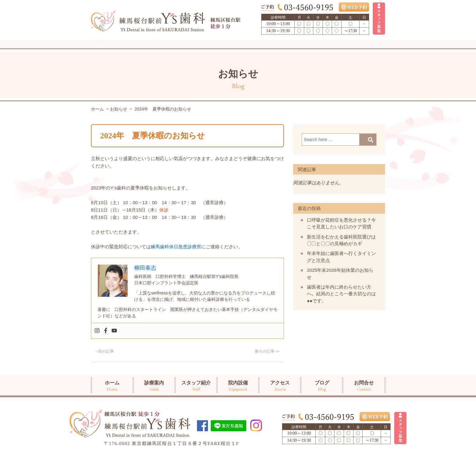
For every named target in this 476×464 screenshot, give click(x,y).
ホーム (112, 51)
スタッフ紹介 (196, 51)
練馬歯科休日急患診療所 (176, 259)
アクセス (280, 51)
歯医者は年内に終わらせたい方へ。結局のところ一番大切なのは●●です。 (341, 306)
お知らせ (238, 86)
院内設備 (238, 51)
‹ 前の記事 (105, 364)
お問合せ (364, 51)
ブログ (322, 51)
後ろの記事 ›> (267, 364)
